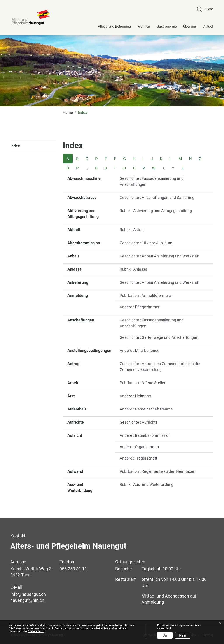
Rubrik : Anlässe (133, 269)
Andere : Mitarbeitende (140, 351)
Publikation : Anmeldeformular (146, 295)
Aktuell (208, 26)
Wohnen (144, 26)
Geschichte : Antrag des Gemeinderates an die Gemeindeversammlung (160, 367)
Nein (183, 635)
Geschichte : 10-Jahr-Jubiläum (146, 243)
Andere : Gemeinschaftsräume (146, 409)
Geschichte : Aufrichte (139, 422)
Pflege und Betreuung (114, 26)
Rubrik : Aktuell (132, 230)
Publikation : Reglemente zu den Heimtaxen (157, 471)
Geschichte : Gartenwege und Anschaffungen (159, 337)
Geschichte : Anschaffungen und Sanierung (157, 197)
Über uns (190, 26)
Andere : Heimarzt (135, 396)
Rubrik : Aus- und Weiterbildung (147, 484)
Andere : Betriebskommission (145, 435)
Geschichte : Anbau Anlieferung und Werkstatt (160, 256)
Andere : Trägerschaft (138, 458)
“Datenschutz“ (36, 631)
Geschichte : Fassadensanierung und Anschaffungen (152, 181)
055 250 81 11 (73, 569)
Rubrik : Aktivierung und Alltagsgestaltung (156, 211)
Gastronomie (167, 26)
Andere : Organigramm (139, 447)
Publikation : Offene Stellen (143, 383)
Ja (165, 635)
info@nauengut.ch (28, 594)
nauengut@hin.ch (27, 600)
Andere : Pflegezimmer (140, 307)
